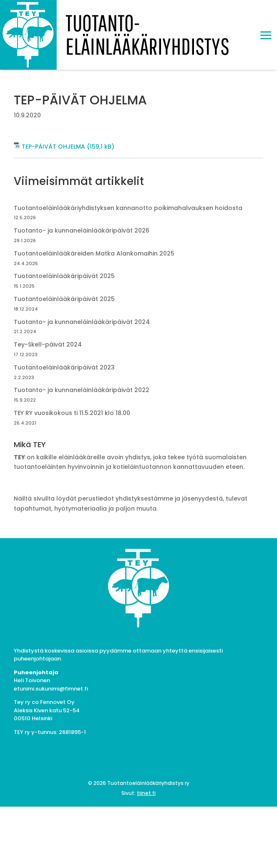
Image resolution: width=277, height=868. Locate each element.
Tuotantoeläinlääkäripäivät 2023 (64, 367)
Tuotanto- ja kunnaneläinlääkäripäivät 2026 (82, 230)
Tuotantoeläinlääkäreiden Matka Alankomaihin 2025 (94, 253)
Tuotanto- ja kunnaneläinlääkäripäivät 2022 (82, 390)
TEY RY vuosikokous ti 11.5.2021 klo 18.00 (72, 413)
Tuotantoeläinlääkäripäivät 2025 (64, 276)
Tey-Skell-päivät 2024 (48, 344)
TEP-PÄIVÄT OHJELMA (53, 147)
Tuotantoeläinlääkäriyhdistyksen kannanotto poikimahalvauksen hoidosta (128, 208)
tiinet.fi (146, 793)
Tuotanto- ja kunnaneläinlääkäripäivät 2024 (82, 322)
